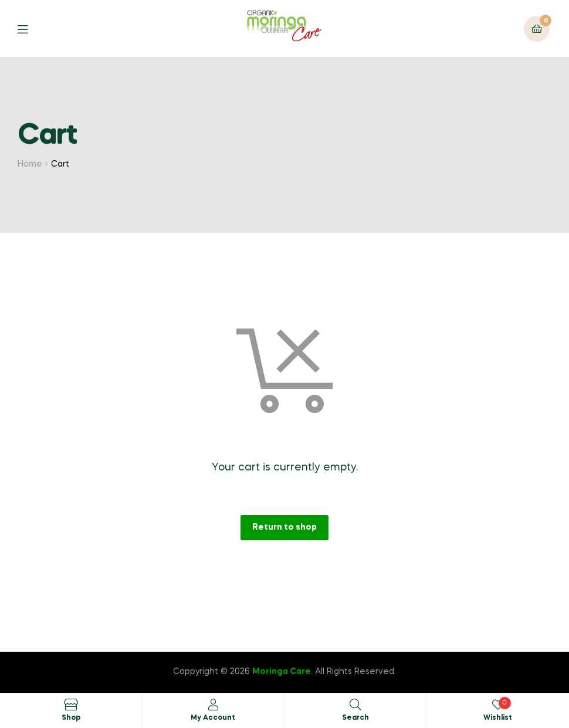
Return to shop (284, 527)
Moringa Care (282, 672)
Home (30, 164)
